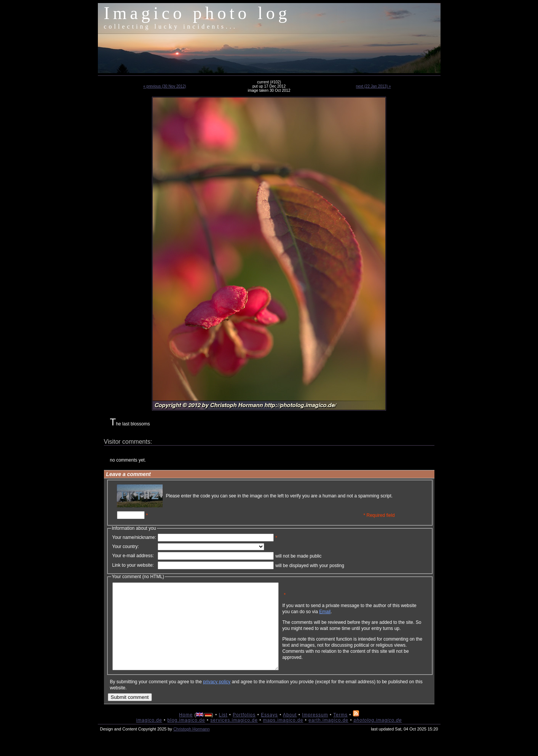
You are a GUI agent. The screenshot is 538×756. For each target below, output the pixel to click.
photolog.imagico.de (378, 737)
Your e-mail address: (133, 556)
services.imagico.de (234, 737)
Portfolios (244, 732)
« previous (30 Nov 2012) (164, 86)
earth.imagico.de (328, 737)
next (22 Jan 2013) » (374, 86)
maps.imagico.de (283, 737)
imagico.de (149, 737)
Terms (340, 732)
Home (186, 732)
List (223, 732)
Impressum (315, 732)
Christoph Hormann (191, 746)
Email (361, 617)
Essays (269, 732)
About (290, 732)
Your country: (126, 547)
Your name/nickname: (134, 537)
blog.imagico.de (186, 737)
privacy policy (217, 699)
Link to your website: (133, 565)
